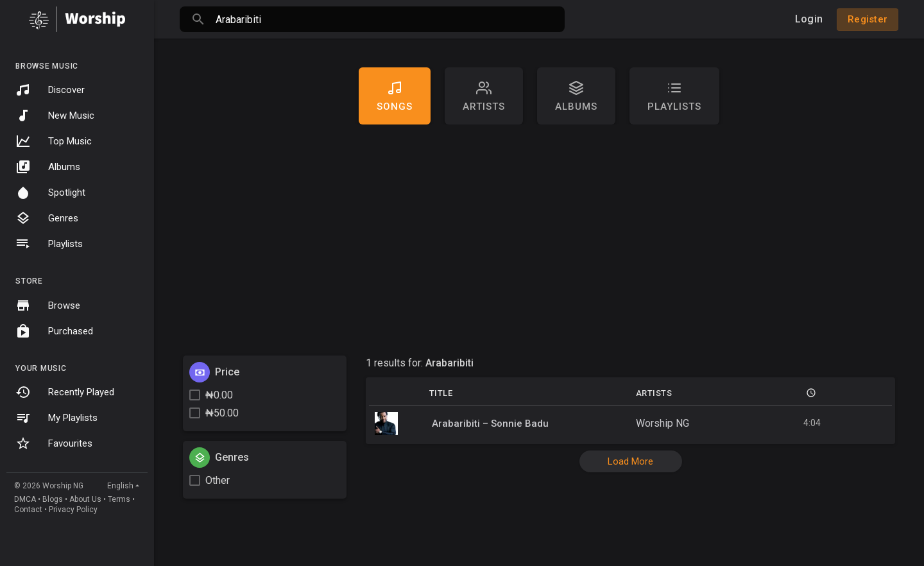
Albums (48, 167)
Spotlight (50, 193)
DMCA (25, 499)
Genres (47, 218)
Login (809, 19)
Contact (28, 510)
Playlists (49, 244)
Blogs (53, 499)
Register (868, 19)
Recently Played (65, 392)
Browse (48, 305)
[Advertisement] (539, 240)
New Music (55, 116)
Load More (630, 461)
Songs (395, 96)
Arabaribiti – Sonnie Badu (490, 424)
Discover (50, 90)
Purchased (54, 331)
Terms (119, 499)
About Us (85, 499)
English (120, 486)
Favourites (54, 443)
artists (484, 96)
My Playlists (56, 418)
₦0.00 (219, 395)
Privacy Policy (73, 510)
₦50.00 (222, 413)
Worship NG (663, 423)
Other (218, 480)
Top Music (54, 141)
